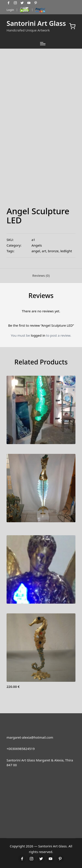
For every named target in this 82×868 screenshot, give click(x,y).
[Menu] (43, 44)
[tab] (41, 276)
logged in (38, 335)
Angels (37, 245)
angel (36, 251)
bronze (53, 251)
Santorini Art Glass (36, 23)
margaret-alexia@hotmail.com (30, 737)
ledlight (66, 251)
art (44, 251)
